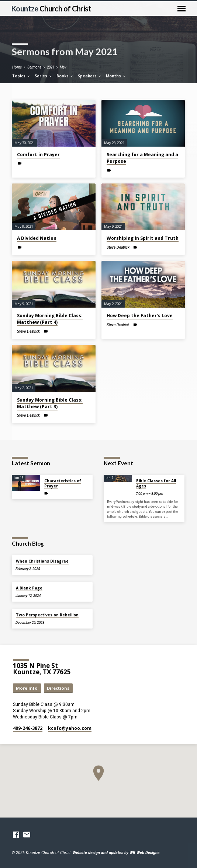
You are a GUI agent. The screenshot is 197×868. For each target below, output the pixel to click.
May (63, 67)
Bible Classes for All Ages (156, 483)
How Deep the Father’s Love (140, 316)
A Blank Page (29, 588)
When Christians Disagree (42, 561)
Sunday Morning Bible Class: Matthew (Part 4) (50, 319)
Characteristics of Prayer (63, 483)
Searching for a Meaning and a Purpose (142, 158)
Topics (21, 76)
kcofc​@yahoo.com (70, 728)
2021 (51, 67)
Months (116, 76)
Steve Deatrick (118, 247)
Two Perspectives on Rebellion (47, 615)
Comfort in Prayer (38, 155)
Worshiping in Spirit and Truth (143, 238)
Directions (58, 688)
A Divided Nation (37, 238)
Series (44, 76)
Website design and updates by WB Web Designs (116, 853)
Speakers (90, 76)
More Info (27, 688)
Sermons (34, 67)
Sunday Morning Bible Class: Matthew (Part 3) (50, 403)
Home (17, 67)
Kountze (51, 8)
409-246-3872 (28, 728)
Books (65, 76)
